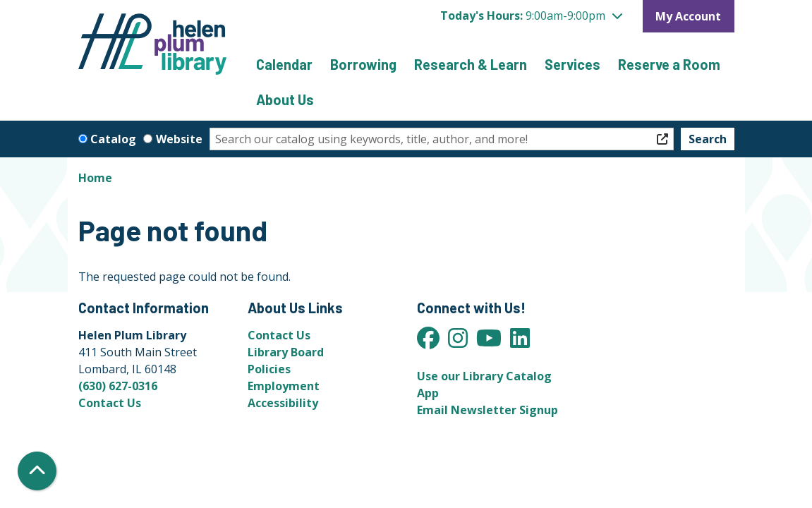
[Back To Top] (37, 471)
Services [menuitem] (572, 64)
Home (95, 178)
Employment (284, 386)
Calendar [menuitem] (284, 64)
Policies (269, 369)
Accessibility (283, 403)
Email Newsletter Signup (487, 410)
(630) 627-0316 (118, 386)
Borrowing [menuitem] (363, 64)
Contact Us (110, 403)
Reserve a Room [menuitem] (669, 64)
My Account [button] (688, 16)
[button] (532, 16)
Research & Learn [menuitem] (471, 64)
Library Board (286, 352)
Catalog (113, 139)
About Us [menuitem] (285, 99)
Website (179, 139)
